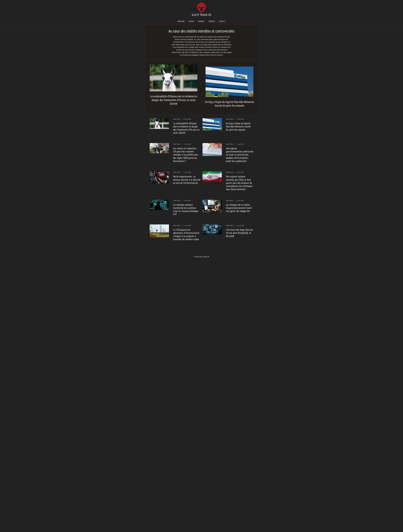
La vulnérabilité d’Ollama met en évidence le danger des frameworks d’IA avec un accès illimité (174, 100)
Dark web (181, 21)
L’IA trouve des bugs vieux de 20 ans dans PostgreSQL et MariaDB (239, 233)
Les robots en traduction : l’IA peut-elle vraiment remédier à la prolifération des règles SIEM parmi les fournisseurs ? (186, 155)
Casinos (191, 21)
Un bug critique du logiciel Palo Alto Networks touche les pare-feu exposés (229, 104)
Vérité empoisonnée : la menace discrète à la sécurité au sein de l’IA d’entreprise (187, 180)
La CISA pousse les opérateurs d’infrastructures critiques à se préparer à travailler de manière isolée (186, 234)
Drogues (201, 21)
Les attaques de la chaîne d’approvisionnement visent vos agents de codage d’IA (239, 208)
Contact (222, 21)
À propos (212, 21)
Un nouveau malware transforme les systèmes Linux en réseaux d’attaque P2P (186, 209)
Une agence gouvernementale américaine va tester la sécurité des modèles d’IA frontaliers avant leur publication (240, 155)
